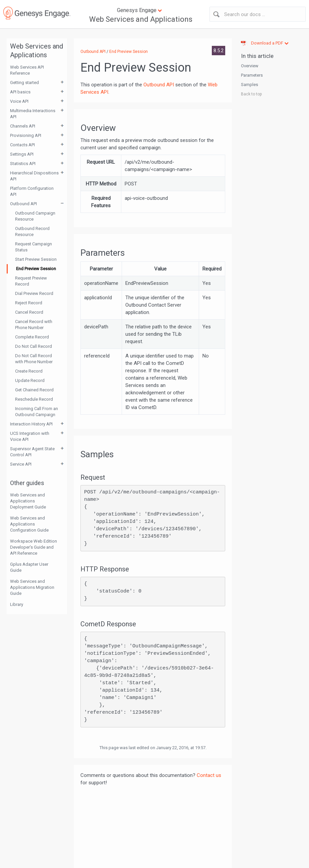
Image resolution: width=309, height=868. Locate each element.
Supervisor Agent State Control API (32, 452)
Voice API (19, 101)
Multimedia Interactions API (33, 114)
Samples (250, 85)
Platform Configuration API (32, 191)
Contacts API (22, 145)
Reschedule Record (34, 399)
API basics (20, 92)
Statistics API (23, 164)
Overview (250, 66)
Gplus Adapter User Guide (29, 567)
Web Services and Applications (141, 19)
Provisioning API (26, 135)
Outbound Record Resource (32, 231)
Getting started (24, 83)
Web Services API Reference (27, 70)
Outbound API (23, 204)
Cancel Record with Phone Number (34, 325)
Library (17, 604)
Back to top (251, 94)
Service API (21, 464)
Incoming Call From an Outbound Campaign (37, 412)
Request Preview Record (31, 281)
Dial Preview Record (34, 293)
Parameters (252, 75)
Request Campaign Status (34, 247)
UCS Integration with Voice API (30, 436)
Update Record (30, 380)
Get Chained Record (34, 390)
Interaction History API (31, 424)
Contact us (209, 775)
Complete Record (32, 337)
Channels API (23, 126)
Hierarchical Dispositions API (34, 176)
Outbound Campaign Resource (35, 216)
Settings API (22, 154)
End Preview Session (36, 269)
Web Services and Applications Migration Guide (32, 587)
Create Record (29, 371)
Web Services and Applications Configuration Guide (29, 524)
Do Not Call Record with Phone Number (34, 359)
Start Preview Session (36, 259)
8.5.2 (219, 51)
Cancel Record (29, 312)
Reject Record (29, 303)
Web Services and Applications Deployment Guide (28, 501)
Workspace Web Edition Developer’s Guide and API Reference (34, 547)
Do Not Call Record (34, 346)
